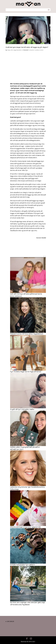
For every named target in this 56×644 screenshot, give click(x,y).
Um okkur (10, 621)
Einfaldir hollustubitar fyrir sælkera (22, 565)
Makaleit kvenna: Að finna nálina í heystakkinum (27, 334)
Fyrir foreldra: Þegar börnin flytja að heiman (26, 372)
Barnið (32, 50)
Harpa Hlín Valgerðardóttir (14, 50)
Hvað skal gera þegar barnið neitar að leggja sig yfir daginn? (27, 47)
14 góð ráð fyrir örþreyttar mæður (22, 409)
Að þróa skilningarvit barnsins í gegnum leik (25, 527)
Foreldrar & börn (39, 50)
